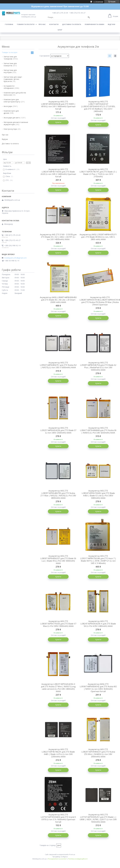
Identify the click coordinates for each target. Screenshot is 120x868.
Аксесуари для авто (12, 118)
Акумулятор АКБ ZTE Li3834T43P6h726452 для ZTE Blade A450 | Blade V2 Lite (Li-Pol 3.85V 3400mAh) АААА (98, 494)
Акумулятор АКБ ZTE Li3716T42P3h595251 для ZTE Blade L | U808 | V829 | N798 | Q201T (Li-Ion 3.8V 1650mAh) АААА (98, 818)
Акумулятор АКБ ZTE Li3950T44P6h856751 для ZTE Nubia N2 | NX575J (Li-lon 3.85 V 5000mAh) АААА (58, 365)
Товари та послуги (26, 24)
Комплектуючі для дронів (11, 112)
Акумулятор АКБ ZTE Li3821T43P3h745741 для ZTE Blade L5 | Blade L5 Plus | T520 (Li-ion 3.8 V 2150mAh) (98, 173)
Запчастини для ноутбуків (10, 71)
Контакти (54, 24)
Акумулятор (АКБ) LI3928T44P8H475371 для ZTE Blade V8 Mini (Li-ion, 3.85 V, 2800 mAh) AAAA (98, 237)
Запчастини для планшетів (10, 64)
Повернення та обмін (94, 24)
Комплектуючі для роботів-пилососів (15, 94)
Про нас (42, 24)
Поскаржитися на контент (57, 859)
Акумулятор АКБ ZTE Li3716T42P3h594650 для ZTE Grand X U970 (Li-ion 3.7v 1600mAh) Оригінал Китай (58, 818)
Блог (60, 30)
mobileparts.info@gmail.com (15, 258)
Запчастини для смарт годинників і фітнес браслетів (13, 79)
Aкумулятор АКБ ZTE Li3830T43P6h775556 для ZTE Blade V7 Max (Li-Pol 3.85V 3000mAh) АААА (58, 624)
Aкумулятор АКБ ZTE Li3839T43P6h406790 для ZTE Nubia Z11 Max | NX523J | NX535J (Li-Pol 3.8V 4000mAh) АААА (58, 494)
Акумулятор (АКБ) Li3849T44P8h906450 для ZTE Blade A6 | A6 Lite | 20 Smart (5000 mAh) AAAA (58, 300)
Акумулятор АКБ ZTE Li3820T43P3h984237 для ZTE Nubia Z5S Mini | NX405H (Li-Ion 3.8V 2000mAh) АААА (98, 753)
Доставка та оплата (72, 24)
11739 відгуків (98, 2)
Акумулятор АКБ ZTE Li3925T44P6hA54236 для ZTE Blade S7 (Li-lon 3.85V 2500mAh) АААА (58, 430)
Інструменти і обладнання (9, 87)
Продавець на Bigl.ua (60, 857)
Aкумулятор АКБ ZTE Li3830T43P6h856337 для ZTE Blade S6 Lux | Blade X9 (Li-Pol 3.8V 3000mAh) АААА (58, 560)
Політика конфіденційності (78, 859)
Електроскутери (10, 129)
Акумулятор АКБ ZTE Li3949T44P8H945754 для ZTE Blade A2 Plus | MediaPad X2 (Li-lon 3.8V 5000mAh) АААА (98, 366)
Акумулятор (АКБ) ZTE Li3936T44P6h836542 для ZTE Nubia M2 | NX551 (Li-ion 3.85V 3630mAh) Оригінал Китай (98, 688)
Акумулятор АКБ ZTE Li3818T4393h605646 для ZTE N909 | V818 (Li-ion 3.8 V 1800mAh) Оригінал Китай (58, 105)
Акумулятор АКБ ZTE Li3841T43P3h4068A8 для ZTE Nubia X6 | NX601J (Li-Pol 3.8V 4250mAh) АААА (98, 430)
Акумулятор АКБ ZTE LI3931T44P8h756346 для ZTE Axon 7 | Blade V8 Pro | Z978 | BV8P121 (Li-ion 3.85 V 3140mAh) (98, 560)
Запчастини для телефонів (10, 58)
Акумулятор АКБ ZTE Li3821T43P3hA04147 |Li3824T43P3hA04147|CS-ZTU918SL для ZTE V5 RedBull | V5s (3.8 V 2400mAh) (98, 106)
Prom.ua (72, 854)
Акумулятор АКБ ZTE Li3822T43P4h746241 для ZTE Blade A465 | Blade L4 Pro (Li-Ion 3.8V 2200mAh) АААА (58, 753)
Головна (9, 24)
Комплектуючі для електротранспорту (12, 101)
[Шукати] (89, 17)
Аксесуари (8, 106)
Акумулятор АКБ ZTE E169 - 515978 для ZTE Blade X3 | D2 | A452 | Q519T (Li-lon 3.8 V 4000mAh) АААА (58, 237)
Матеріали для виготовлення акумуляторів (16, 123)
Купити (58, 122)
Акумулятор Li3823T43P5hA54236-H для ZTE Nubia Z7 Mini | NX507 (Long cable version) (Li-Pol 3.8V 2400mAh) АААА (58, 688)
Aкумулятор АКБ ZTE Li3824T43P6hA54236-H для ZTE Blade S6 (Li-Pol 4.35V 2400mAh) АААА (98, 624)
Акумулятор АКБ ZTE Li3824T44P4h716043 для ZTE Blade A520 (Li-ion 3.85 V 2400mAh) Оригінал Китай (58, 173)
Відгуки (111, 24)
